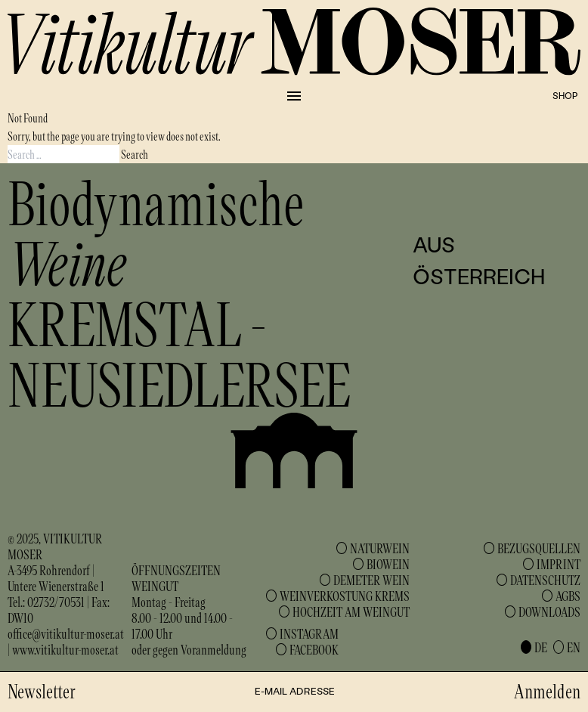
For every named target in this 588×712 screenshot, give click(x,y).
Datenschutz (545, 580)
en (574, 647)
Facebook (314, 649)
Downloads (549, 611)
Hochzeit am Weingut (351, 611)
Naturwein (380, 548)
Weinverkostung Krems (345, 596)
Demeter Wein (371, 580)
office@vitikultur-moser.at (66, 633)
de (541, 647)
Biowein (388, 564)
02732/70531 (56, 602)
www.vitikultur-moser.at (65, 649)
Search (135, 154)
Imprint (559, 564)
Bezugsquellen (539, 548)
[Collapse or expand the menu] (294, 96)
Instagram (309, 633)
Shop (565, 96)
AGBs (568, 596)
